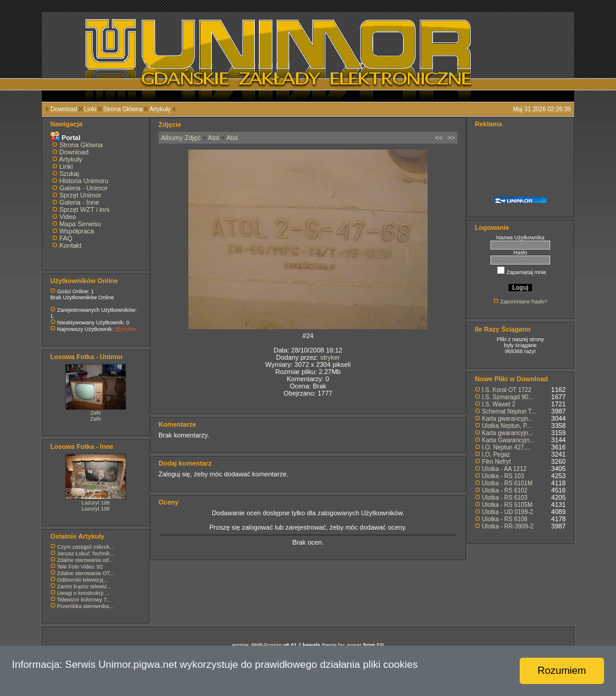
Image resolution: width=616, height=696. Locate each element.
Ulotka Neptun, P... (507, 426)
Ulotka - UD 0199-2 (508, 512)
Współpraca (77, 231)
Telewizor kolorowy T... (84, 600)
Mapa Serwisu (80, 224)
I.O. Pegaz (496, 455)
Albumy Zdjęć (181, 138)
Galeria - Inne (79, 202)
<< (439, 138)
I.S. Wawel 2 (499, 404)
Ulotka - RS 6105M (507, 505)
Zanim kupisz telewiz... (85, 586)
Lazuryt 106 (95, 503)
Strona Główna (123, 109)
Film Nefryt (496, 462)
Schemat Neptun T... (509, 411)
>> (451, 138)
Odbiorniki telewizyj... (83, 580)
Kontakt (70, 245)
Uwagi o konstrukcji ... (84, 593)
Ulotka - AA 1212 (504, 469)
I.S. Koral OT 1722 (507, 390)
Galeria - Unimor (83, 188)
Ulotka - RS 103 (503, 476)
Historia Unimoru (84, 181)
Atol (214, 138)
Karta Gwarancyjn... (508, 440)
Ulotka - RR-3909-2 (508, 526)
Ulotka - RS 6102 (505, 490)
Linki (90, 109)
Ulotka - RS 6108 (505, 519)
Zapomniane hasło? (524, 302)
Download (63, 109)
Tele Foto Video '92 (80, 567)
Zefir (96, 413)
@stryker (126, 329)
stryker (330, 357)
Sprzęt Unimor (80, 195)
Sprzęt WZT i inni (84, 209)
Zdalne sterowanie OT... (86, 573)
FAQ (66, 238)
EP (380, 645)
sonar (354, 645)
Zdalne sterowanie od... (86, 560)
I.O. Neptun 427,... (507, 447)
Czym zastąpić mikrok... (86, 547)
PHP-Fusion (266, 645)
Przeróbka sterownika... (86, 606)
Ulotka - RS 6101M (507, 483)
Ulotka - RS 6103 (505, 498)
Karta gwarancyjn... (508, 419)
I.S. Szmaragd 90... (508, 397)
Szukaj (69, 174)
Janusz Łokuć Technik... (86, 554)
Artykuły (160, 109)
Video (68, 217)
